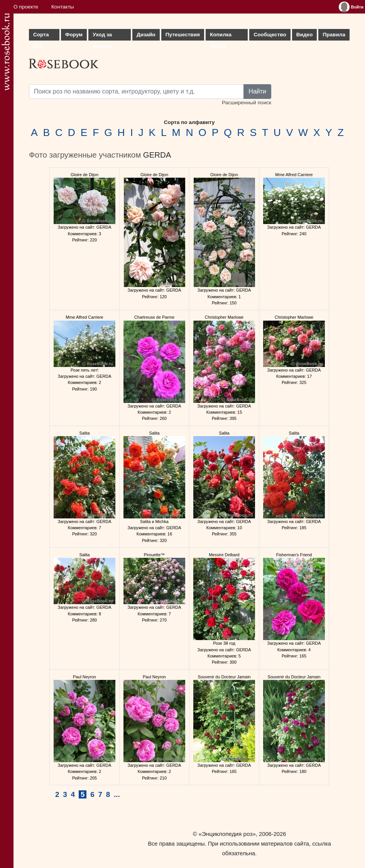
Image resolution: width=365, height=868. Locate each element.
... (117, 794)
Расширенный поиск (247, 103)
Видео (305, 35)
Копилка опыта (221, 36)
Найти (257, 91)
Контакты (63, 7)
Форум (74, 35)
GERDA (157, 155)
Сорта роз (41, 36)
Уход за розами (102, 36)
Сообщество (270, 35)
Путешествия (183, 35)
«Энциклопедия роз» (227, 834)
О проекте (26, 7)
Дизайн (146, 35)
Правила (334, 35)
